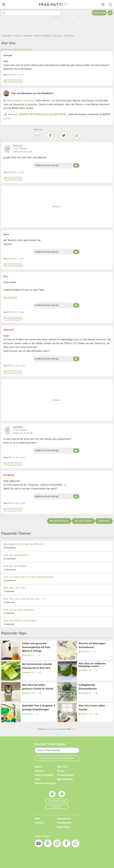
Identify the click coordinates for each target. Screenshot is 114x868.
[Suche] (103, 4)
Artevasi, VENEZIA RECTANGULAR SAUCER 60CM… (38, 114)
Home (38, 767)
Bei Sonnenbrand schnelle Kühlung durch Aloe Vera (37, 666)
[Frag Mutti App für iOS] (52, 795)
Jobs (37, 779)
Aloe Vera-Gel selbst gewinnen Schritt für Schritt (38, 687)
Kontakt (39, 823)
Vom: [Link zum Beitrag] (6, 75)
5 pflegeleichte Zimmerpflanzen (88, 687)
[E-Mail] (37, 135)
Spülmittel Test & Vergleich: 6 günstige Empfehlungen (39, 708)
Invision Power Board (53, 729)
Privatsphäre (64, 823)
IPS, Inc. (74, 729)
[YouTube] (39, 844)
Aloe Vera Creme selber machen (92, 708)
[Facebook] (50, 135)
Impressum (63, 827)
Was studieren (65, 779)
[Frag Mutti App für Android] (62, 795)
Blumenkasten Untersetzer (21, 101)
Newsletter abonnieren (57, 758)
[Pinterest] (48, 844)
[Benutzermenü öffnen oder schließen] (110, 4)
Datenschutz (64, 819)
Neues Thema (83, 521)
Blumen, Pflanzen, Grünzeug (18, 50)
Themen (39, 771)
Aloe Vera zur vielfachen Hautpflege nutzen (92, 665)
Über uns (62, 767)
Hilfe (37, 819)
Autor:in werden (44, 775)
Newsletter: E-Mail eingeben (51, 744)
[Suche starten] (4, 13)
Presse (61, 771)
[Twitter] (64, 135)
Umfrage (104, 521)
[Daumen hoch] (76, 165)
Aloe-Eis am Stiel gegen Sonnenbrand (92, 645)
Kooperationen (65, 775)
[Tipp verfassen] (110, 13)
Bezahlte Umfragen (45, 783)
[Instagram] (57, 844)
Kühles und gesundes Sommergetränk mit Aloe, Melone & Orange (36, 647)
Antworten (13, 81)
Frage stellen (99, 13)
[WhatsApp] (77, 135)
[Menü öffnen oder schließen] (4, 4)
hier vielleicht (10, 297)
